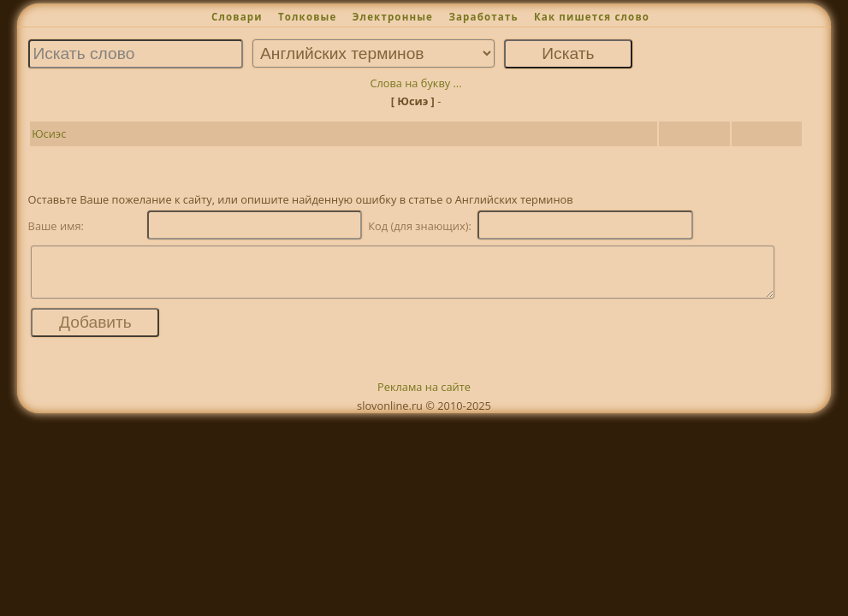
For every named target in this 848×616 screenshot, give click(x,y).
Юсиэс (49, 133)
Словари (237, 17)
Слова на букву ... (415, 83)
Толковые (308, 17)
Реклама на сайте (424, 397)
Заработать (483, 17)
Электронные (393, 17)
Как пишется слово (592, 17)
